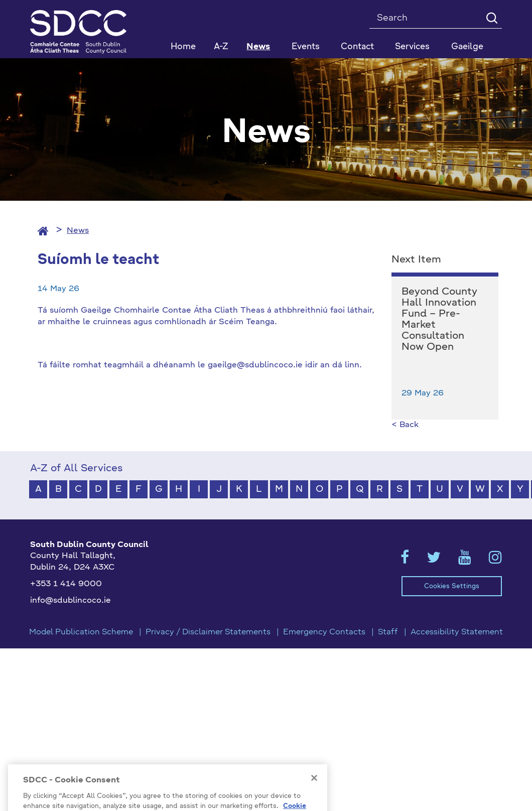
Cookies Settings (452, 586)
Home (183, 47)
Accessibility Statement (457, 632)
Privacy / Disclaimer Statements (208, 632)
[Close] (314, 790)
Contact (357, 47)
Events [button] (306, 47)
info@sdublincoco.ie (71, 601)
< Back (405, 425)
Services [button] (412, 47)
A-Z (221, 47)
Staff (388, 632)
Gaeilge (467, 47)
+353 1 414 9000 (66, 584)
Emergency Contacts (324, 632)
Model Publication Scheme (81, 632)
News (258, 47)
